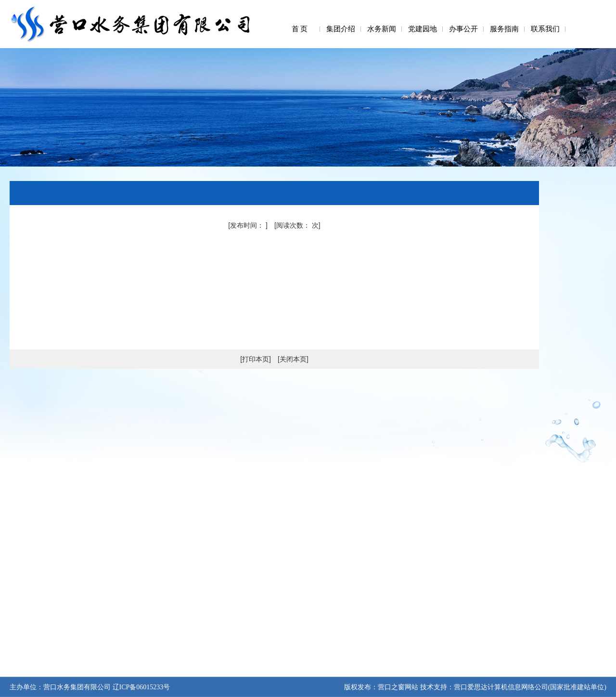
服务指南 (504, 29)
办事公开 (463, 29)
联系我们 (545, 29)
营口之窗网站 (398, 687)
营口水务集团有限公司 (77, 687)
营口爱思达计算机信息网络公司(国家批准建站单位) (530, 687)
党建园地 (423, 29)
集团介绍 (341, 29)
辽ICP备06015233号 (140, 687)
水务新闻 (382, 29)
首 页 (300, 29)
